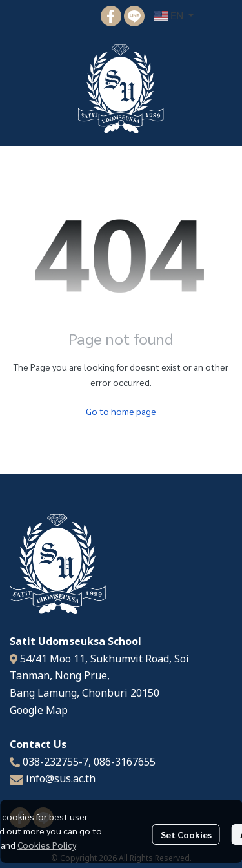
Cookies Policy (47, 845)
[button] (174, 16)
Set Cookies (186, 834)
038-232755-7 (55, 762)
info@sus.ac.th (61, 779)
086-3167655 (125, 762)
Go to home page (121, 411)
